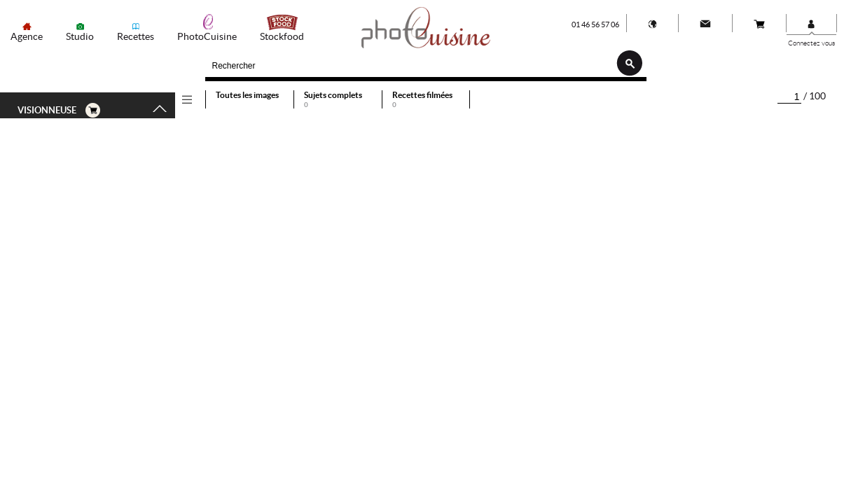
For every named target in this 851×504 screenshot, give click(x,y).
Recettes (136, 36)
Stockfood (282, 36)
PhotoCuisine (207, 36)
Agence (27, 36)
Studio (80, 36)
